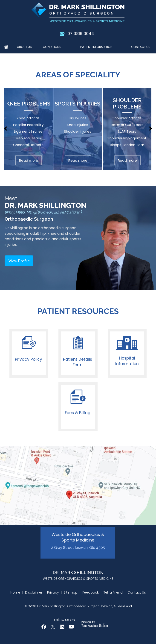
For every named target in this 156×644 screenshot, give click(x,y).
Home (6, 48)
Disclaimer (34, 592)
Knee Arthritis (28, 118)
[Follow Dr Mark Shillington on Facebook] (44, 627)
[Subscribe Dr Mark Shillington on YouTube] (71, 627)
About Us (24, 47)
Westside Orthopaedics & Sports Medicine (78, 541)
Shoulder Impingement (127, 138)
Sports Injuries (78, 104)
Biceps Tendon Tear (127, 145)
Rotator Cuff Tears (127, 125)
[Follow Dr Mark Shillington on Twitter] (53, 627)
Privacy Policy (29, 359)
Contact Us (141, 47)
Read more (29, 160)
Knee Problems (28, 104)
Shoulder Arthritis (127, 118)
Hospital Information (127, 361)
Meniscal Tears (28, 138)
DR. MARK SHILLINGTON (45, 205)
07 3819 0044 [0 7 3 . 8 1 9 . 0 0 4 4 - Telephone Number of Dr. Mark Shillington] (81, 34)
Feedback (91, 592)
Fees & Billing (78, 413)
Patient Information (96, 47)
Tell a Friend (113, 592)
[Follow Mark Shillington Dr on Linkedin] (62, 627)
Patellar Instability (28, 125)
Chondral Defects (28, 145)
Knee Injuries (78, 125)
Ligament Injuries (28, 131)
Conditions (52, 47)
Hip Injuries (78, 118)
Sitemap (71, 592)
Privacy (53, 592)
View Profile (19, 261)
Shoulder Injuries (78, 131)
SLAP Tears (127, 131)
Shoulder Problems (127, 103)
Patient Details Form (78, 362)
